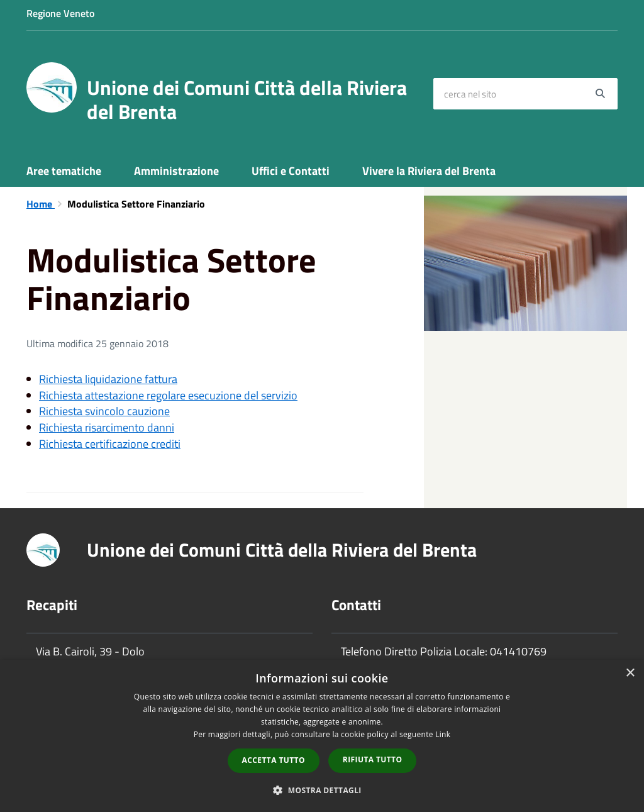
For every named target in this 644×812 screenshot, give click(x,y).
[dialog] (322, 736)
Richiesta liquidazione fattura (108, 379)
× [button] (630, 673)
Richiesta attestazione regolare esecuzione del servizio (168, 395)
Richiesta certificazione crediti (110, 444)
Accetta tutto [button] (274, 760)
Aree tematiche (64, 171)
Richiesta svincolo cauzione (104, 411)
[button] (322, 790)
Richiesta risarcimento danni (107, 427)
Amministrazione (176, 171)
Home (41, 204)
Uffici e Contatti (291, 171)
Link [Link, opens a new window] (443, 734)
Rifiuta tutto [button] (373, 759)
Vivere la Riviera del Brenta (429, 171)
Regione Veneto (60, 13)
